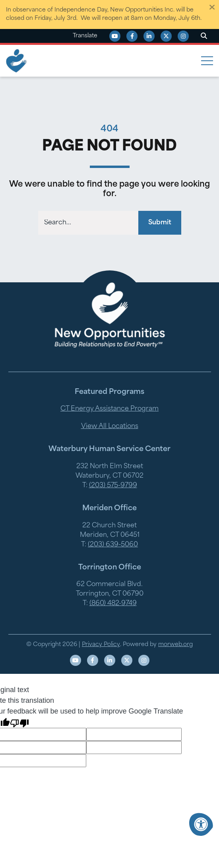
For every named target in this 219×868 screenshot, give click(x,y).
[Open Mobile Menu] (207, 61)
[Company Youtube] (115, 36)
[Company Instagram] (183, 36)
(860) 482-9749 (113, 604)
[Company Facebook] (132, 36)
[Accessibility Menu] (201, 824)
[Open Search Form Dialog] (204, 36)
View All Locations (110, 426)
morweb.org (175, 645)
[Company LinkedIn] (149, 36)
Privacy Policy (101, 645)
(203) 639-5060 (113, 545)
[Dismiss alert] (212, 7)
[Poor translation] (19, 722)
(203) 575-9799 (113, 486)
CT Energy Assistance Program (109, 409)
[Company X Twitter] (166, 36)
